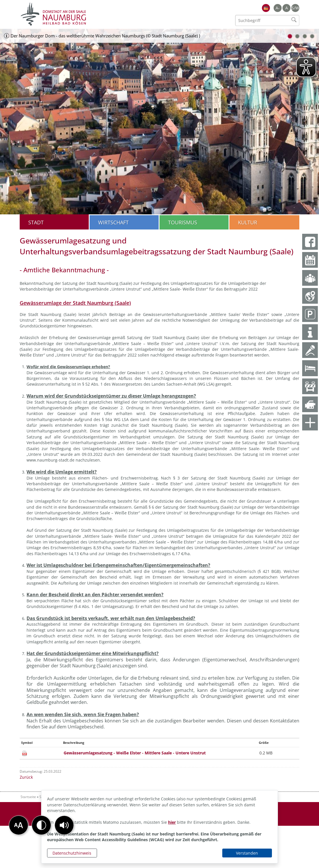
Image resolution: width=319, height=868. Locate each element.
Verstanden (247, 853)
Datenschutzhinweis (72, 853)
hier (172, 822)
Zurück (26, 777)
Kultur (248, 222)
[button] (64, 825)
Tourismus (183, 222)
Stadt (36, 222)
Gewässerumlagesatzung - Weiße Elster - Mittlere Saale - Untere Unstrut (135, 753)
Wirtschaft (113, 222)
